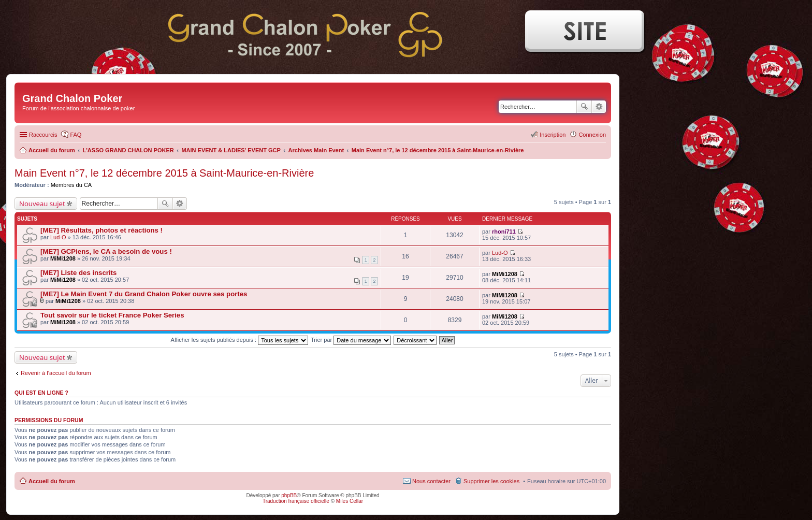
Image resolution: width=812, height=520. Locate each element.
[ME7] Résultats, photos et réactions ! (102, 230)
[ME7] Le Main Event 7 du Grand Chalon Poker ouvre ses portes (144, 294)
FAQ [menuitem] (76, 135)
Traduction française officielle (296, 501)
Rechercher (584, 107)
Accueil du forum (52, 481)
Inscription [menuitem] (553, 135)
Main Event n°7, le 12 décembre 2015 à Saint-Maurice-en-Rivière (164, 173)
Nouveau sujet (42, 204)
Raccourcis (43, 135)
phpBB (289, 495)
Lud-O (58, 237)
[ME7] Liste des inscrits (78, 273)
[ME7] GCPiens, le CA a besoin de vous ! (106, 251)
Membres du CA (71, 185)
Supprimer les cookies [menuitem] (491, 481)
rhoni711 (504, 232)
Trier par (351, 340)
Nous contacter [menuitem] (431, 481)
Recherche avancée (599, 107)
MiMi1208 (63, 258)
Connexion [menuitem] (592, 135)
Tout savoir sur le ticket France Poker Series (112, 315)
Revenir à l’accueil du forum (56, 373)
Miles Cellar (350, 501)
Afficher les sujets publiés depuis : (240, 340)
